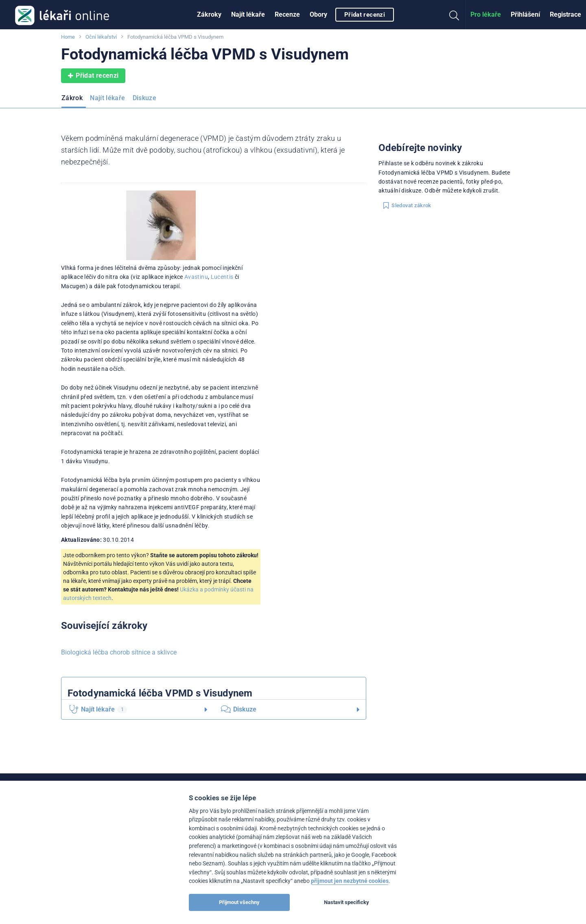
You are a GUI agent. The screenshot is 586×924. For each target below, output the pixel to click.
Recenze (287, 14)
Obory (318, 14)
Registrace (565, 14)
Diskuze (145, 98)
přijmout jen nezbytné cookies (350, 881)
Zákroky (209, 14)
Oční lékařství (101, 37)
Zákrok (72, 98)
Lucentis (222, 277)
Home (68, 37)
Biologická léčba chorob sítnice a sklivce (119, 652)
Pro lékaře (486, 14)
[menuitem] (209, 15)
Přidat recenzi (365, 15)
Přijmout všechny (239, 902)
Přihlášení (525, 14)
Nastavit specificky (347, 902)
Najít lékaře (248, 14)
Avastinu (196, 277)
